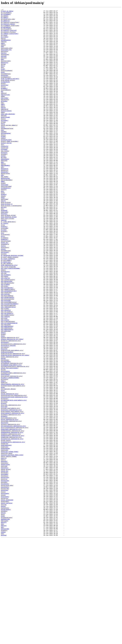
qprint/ (4, 247)
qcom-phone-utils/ (8, 95)
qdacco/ (4, 110)
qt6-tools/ (5, 382)
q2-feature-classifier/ (10, 25)
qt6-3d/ (4, 326)
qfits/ (3, 141)
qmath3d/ (4, 191)
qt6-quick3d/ (6, 359)
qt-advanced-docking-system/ (12, 305)
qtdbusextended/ (7, 421)
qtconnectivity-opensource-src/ (13, 411)
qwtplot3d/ (5, 633)
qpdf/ (3, 235)
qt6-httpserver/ (7, 343)
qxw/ (3, 639)
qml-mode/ (5, 210)
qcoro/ (3, 102)
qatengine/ (5, 64)
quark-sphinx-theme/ (9, 546)
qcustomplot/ (6, 106)
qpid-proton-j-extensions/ (11, 245)
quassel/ (4, 552)
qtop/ (3, 463)
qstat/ (3, 297)
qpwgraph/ (5, 253)
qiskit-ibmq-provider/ (10, 168)
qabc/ (3, 50)
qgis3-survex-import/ (9, 149)
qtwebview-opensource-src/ (11, 523)
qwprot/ (4, 629)
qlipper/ (4, 183)
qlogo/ (3, 185)
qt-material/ (6, 313)
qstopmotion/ (6, 299)
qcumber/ (4, 104)
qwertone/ (5, 623)
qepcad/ (4, 137)
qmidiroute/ (5, 206)
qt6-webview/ (6, 396)
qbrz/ (3, 77)
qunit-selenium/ (7, 598)
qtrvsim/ (4, 480)
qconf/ (3, 98)
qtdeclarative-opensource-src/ (13, 423)
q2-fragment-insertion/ (10, 29)
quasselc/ (5, 554)
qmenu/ (3, 195)
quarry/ (4, 548)
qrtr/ (3, 282)
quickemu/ (5, 567)
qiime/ (3, 162)
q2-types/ (5, 42)
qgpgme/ (4, 156)
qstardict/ (5, 295)
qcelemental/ (6, 87)
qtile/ (3, 442)
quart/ (3, 550)
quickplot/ (5, 579)
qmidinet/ (5, 205)
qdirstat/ (5, 116)
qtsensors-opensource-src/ (11, 490)
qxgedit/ (4, 635)
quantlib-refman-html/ (10, 540)
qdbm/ (3, 114)
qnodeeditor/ (6, 224)
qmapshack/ (5, 189)
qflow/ (3, 145)
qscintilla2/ (6, 287)
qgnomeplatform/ (7, 152)
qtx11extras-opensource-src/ (12, 525)
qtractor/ (5, 477)
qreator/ (4, 270)
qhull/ (3, 160)
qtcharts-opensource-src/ (11, 407)
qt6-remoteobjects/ (8, 367)
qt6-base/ (5, 330)
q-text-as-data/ (7, 12)
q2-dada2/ (5, 17)
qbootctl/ (5, 73)
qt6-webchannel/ (7, 390)
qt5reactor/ (5, 324)
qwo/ (3, 627)
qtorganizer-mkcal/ (8, 465)
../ (2, 10)
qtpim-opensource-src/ (10, 471)
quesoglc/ (5, 560)
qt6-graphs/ (5, 340)
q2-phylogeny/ (6, 33)
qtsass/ (4, 482)
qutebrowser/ (6, 610)
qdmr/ (3, 123)
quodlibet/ (5, 600)
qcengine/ (5, 89)
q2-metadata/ (6, 31)
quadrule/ (5, 534)
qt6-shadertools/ (8, 376)
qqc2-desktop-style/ (9, 259)
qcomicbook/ (5, 96)
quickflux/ (5, 571)
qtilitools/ (5, 444)
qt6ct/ (3, 397)
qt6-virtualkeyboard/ (9, 386)
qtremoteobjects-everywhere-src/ (14, 478)
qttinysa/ (5, 506)
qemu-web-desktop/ (8, 135)
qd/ (2, 108)
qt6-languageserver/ (9, 347)
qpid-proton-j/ (7, 243)
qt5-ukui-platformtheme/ (10, 320)
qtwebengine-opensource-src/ (12, 517)
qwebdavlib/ (5, 621)
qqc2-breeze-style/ (8, 257)
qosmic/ (4, 232)
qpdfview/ (5, 237)
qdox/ (3, 125)
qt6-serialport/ (7, 374)
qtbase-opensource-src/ (10, 403)
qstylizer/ (5, 301)
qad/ (3, 54)
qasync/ (4, 62)
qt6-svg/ (4, 380)
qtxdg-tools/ (6, 527)
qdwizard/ (5, 129)
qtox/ (3, 467)
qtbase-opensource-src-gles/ (12, 405)
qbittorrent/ (6, 71)
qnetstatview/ (6, 222)
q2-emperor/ (5, 23)
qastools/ (5, 60)
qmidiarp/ (5, 201)
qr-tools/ (5, 266)
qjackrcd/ (5, 176)
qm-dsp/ (4, 187)
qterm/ (3, 428)
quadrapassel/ (6, 533)
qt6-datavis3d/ (7, 336)
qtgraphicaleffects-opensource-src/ (15, 438)
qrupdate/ (5, 284)
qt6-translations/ (8, 384)
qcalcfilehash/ (7, 83)
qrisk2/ (4, 274)
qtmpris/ (4, 457)
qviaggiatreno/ (7, 619)
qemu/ (3, 133)
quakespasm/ (5, 536)
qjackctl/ (5, 174)
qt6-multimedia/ (7, 353)
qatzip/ (4, 68)
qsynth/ (4, 303)
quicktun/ (5, 587)
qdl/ (3, 122)
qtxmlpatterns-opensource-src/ (13, 529)
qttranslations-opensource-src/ (13, 509)
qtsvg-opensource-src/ (10, 502)
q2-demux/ (5, 19)
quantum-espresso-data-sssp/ (12, 544)
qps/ (3, 249)
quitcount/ (5, 594)
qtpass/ (4, 469)
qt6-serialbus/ (7, 372)
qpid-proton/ (6, 241)
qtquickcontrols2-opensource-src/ (14, 475)
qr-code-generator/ (8, 264)
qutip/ (3, 614)
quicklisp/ (5, 575)
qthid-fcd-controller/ (10, 440)
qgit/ (3, 150)
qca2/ (3, 81)
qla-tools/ (5, 179)
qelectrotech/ (6, 131)
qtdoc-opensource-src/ (10, 426)
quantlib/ (5, 538)
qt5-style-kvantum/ (8, 318)
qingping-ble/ (6, 166)
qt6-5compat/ (6, 328)
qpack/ (3, 233)
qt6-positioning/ (8, 357)
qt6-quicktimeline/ (8, 365)
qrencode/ (5, 272)
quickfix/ (5, 569)
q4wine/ (4, 48)
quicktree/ (5, 585)
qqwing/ (4, 262)
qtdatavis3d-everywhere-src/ (12, 419)
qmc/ (3, 193)
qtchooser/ (5, 409)
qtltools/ (5, 453)
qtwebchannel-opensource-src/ (13, 515)
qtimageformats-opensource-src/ (13, 446)
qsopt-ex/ (5, 289)
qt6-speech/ (5, 378)
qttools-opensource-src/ (10, 507)
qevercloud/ (5, 139)
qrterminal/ (5, 280)
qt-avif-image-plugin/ (10, 307)
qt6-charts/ (5, 332)
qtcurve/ (4, 417)
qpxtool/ (4, 255)
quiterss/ (5, 596)
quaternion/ (5, 556)
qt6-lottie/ (5, 351)
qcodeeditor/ (6, 91)
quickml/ (4, 577)
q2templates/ (6, 46)
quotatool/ (5, 608)
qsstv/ (3, 293)
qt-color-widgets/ (8, 309)
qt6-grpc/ (5, 342)
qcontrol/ (5, 100)
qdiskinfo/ (5, 118)
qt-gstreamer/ (6, 311)
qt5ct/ (3, 322)
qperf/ (3, 239)
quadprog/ (5, 531)
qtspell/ (4, 498)
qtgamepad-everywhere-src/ (11, 436)
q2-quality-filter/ (8, 37)
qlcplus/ (4, 181)
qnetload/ (5, 220)
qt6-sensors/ (6, 370)
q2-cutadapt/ (6, 15)
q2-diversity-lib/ (8, 21)
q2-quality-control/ (9, 35)
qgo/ (3, 154)
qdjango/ (4, 120)
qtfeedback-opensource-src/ (12, 434)
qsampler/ (5, 286)
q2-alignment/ (6, 14)
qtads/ (3, 399)
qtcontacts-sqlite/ (8, 413)
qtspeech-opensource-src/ (11, 496)
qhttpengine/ (6, 158)
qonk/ (3, 230)
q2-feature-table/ (8, 27)
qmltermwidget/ (7, 214)
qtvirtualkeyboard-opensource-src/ (15, 511)
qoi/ (3, 228)
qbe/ (3, 69)
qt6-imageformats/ (8, 345)
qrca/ (3, 268)
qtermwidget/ (6, 432)
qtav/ (3, 401)
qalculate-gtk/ (7, 56)
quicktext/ (5, 583)
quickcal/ (5, 565)
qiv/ (3, 172)
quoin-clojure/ (7, 602)
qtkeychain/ (5, 448)
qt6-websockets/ (7, 394)
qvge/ (3, 617)
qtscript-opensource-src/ (11, 484)
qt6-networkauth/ (8, 355)
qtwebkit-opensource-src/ (11, 519)
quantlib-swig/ (7, 542)
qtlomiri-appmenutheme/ (10, 451)
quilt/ (3, 588)
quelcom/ (4, 558)
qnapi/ (3, 218)
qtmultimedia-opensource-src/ (13, 459)
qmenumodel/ (5, 197)
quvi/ (3, 615)
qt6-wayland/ (6, 388)
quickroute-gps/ (7, 581)
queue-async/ (6, 561)
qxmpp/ (3, 637)
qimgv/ (3, 164)
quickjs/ (4, 573)
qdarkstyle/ (5, 112)
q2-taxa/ (4, 41)
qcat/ (3, 85)
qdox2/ (3, 127)
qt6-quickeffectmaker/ (10, 363)
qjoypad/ (4, 178)
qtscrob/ (4, 486)
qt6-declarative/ (8, 338)
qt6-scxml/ (5, 369)
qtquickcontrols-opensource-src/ (14, 473)
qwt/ (3, 631)
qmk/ (3, 208)
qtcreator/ (5, 415)
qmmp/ (3, 216)
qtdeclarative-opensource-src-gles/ (15, 424)
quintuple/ (5, 590)
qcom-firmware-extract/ (10, 93)
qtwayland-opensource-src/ (11, 513)
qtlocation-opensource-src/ (12, 450)
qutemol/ (4, 612)
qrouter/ (4, 276)
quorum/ (4, 604)
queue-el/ (5, 563)
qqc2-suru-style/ (8, 260)
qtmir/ (3, 455)
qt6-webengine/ (7, 392)
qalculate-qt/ (6, 58)
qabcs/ (3, 52)
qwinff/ (4, 625)
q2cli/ (3, 44)
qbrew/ (3, 75)
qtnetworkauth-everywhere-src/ (13, 461)
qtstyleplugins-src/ (9, 500)
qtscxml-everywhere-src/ (10, 488)
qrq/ (3, 278)
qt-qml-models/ (7, 314)
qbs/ (3, 79)
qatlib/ (4, 66)
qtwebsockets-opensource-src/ (13, 521)
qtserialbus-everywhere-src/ (12, 492)
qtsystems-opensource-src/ (11, 504)
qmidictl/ (5, 203)
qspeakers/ (5, 291)
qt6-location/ (6, 349)
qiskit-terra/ (6, 170)
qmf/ (3, 199)
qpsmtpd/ (4, 251)
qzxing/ (4, 641)
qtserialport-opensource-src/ (13, 494)
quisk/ (3, 592)
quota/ (3, 606)
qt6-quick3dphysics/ (9, 361)
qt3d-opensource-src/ (9, 316)
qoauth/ (4, 226)
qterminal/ (5, 430)
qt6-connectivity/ (8, 334)
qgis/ (3, 147)
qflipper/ (5, 143)
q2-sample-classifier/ (10, 39)
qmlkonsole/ (5, 212)
